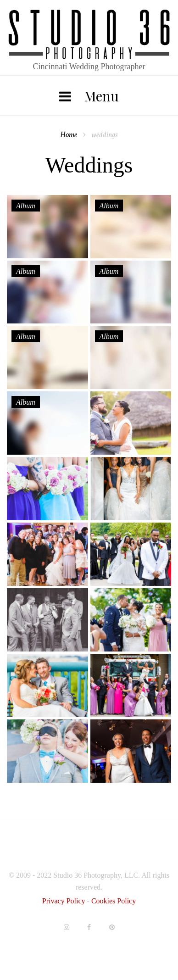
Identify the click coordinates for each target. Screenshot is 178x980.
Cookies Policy (114, 901)
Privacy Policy (65, 901)
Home (69, 135)
